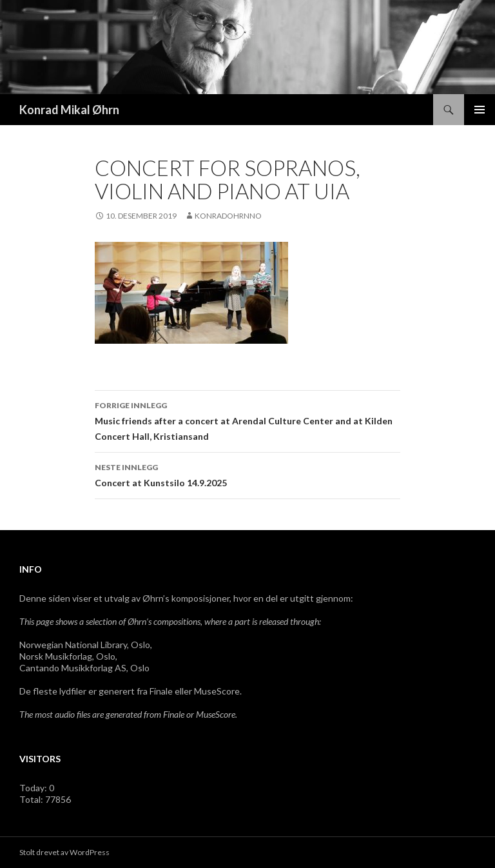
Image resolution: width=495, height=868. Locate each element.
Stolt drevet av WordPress (64, 852)
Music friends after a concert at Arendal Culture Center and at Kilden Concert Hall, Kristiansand (247, 420)
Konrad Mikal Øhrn (69, 110)
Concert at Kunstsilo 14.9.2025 (247, 474)
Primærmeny (480, 110)
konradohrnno (228, 216)
